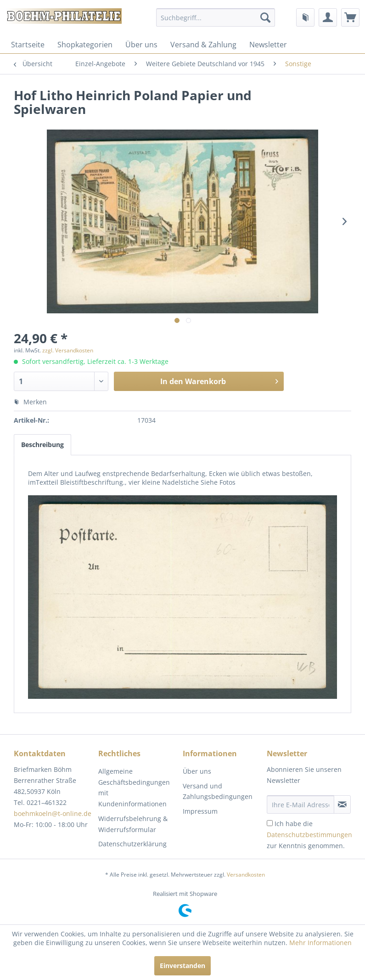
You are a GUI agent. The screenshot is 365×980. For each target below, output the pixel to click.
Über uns (141, 45)
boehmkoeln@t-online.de (53, 813)
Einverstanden (182, 966)
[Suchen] (265, 17)
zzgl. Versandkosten (68, 350)
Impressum (200, 811)
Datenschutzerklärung (132, 844)
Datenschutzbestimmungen (309, 835)
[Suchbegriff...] (215, 17)
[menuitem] (215, 17)
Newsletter (268, 45)
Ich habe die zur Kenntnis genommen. (309, 835)
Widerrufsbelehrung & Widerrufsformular (133, 824)
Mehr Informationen (320, 943)
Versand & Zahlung (203, 45)
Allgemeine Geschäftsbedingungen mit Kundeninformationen (134, 787)
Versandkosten (246, 875)
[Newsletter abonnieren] (342, 804)
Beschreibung (42, 445)
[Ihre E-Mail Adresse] (300, 804)
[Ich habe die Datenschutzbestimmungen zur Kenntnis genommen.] (270, 823)
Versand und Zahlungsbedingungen (218, 791)
